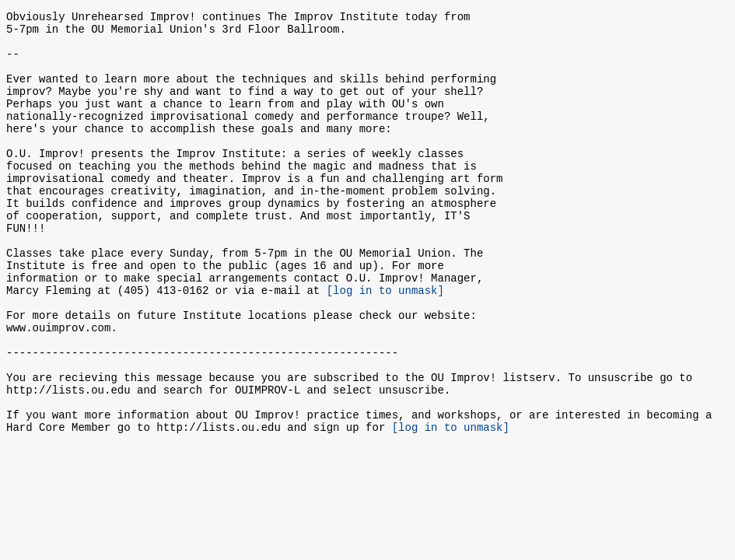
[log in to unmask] (385, 343)
